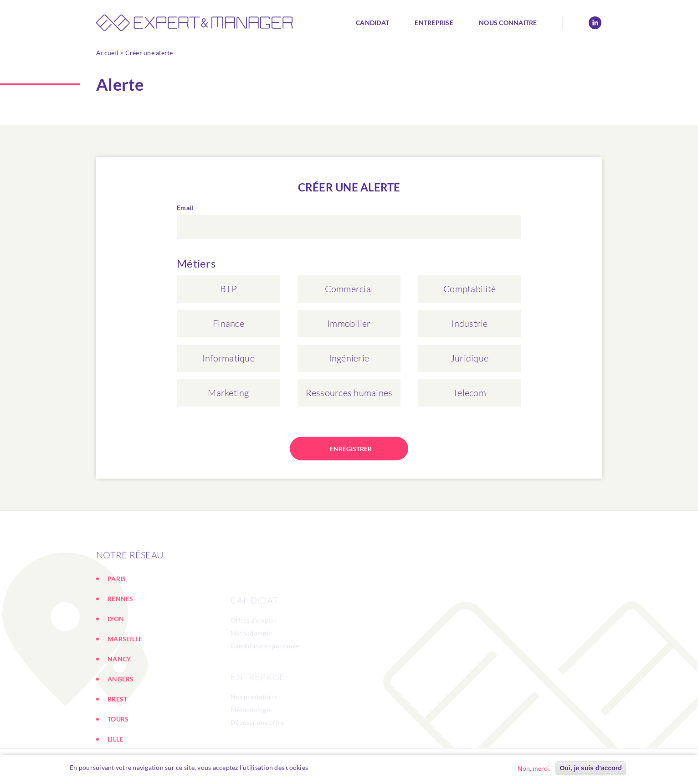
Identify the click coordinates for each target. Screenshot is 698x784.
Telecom (470, 393)
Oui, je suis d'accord (590, 768)
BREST (117, 734)
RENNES (121, 633)
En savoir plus (334, 767)
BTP (229, 289)
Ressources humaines (349, 393)
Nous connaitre (508, 23)
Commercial (349, 289)
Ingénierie (349, 358)
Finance (228, 323)
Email (185, 208)
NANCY (119, 694)
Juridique (470, 358)
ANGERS (121, 714)
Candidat (372, 23)
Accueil (107, 53)
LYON (116, 653)
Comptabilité (470, 289)
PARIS (117, 613)
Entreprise (434, 23)
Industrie (469, 323)
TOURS (118, 754)
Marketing (228, 393)
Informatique (228, 358)
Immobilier (349, 323)
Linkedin (595, 23)
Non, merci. (534, 768)
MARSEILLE (125, 673)
